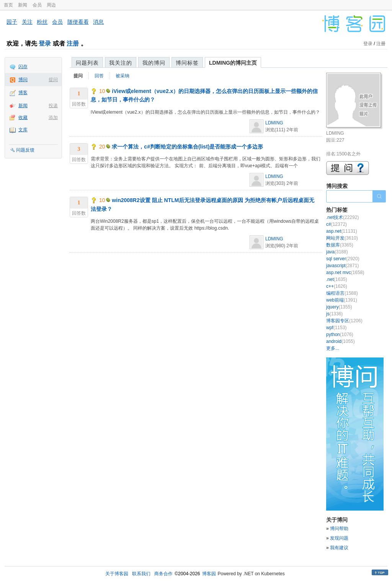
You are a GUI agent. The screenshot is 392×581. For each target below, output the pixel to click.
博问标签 (187, 63)
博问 (23, 80)
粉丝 (42, 22)
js (334, 314)
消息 (98, 22)
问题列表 (87, 63)
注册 (73, 43)
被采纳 (122, 76)
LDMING (274, 123)
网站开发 (342, 238)
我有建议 (339, 548)
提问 (53, 80)
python (340, 335)
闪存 (23, 67)
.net (337, 279)
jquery (339, 307)
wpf (336, 328)
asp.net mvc (345, 273)
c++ (337, 286)
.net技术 (342, 217)
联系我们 (141, 574)
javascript (342, 266)
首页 (8, 5)
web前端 (342, 300)
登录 (45, 43)
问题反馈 (25, 150)
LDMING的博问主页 (233, 63)
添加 (53, 118)
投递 (53, 106)
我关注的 (121, 63)
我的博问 (154, 63)
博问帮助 (339, 529)
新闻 (23, 5)
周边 (51, 5)
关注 (27, 22)
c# (336, 224)
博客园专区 (344, 321)
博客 (23, 93)
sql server (343, 259)
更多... (333, 348)
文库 (23, 130)
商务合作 (163, 574)
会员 (37, 5)
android (341, 341)
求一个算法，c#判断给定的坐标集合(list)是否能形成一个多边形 (187, 147)
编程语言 (342, 293)
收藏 (23, 118)
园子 (12, 22)
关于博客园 (117, 574)
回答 (99, 76)
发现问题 (339, 538)
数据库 (340, 245)
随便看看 (78, 22)
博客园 (209, 574)
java (337, 252)
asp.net (342, 231)
